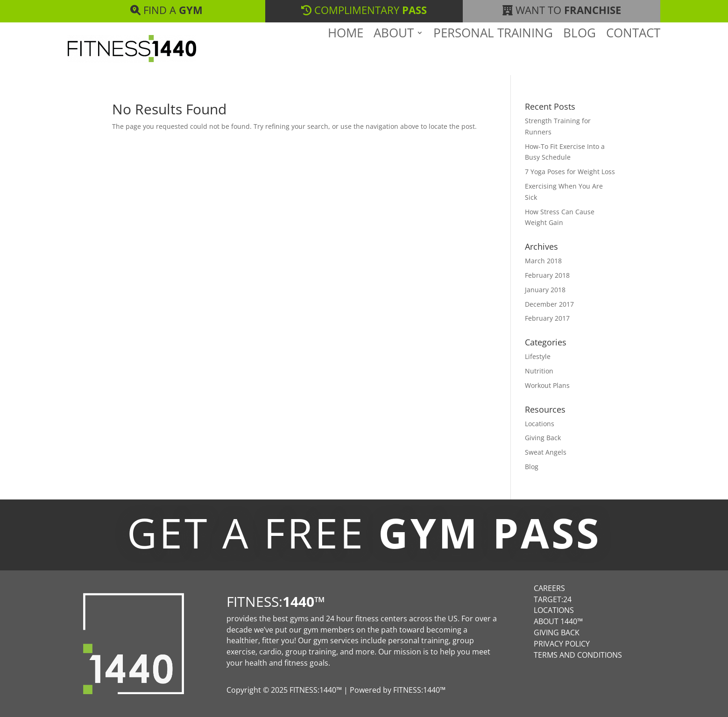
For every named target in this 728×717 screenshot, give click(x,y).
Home (346, 51)
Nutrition (539, 371)
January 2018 (545, 290)
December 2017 (549, 304)
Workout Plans (547, 385)
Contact (633, 51)
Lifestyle (538, 356)
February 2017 (547, 318)
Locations (540, 424)
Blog (580, 51)
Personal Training (493, 51)
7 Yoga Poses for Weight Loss (570, 172)
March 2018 (543, 261)
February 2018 (547, 275)
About (394, 51)
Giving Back (543, 438)
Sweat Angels (546, 452)
